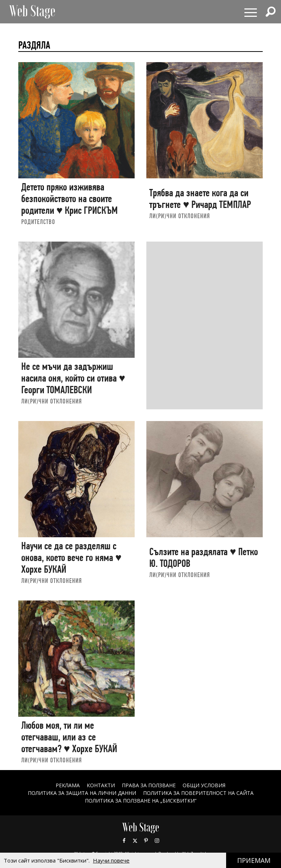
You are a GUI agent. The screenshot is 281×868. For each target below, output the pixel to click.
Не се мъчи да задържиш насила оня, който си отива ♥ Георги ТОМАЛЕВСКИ (73, 378)
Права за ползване (149, 785)
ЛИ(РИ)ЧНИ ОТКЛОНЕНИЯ (180, 216)
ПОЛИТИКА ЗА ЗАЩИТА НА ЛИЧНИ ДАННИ (82, 793)
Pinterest (146, 841)
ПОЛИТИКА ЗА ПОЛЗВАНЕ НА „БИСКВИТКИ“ (141, 801)
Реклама (68, 785)
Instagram (157, 841)
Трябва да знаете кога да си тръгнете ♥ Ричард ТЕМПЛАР (200, 199)
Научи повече (111, 860)
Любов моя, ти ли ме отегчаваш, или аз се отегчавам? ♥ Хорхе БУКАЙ (69, 737)
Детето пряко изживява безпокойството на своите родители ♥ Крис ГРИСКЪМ (70, 198)
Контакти (101, 785)
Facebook (124, 841)
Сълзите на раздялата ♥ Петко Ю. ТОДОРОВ (204, 558)
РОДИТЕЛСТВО (38, 222)
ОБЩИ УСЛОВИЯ (204, 785)
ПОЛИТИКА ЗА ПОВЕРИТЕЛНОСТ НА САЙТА (198, 793)
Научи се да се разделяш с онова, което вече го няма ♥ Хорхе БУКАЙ (71, 557)
